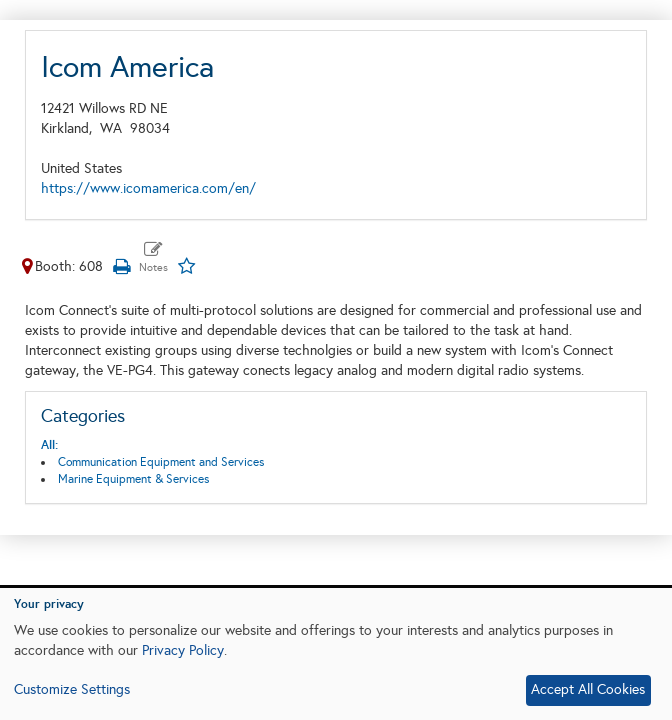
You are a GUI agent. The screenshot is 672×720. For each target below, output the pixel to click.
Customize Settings (72, 689)
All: (49, 445)
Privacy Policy (183, 650)
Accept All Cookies (588, 689)
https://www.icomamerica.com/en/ (148, 188)
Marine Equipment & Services (133, 479)
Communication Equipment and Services (161, 462)
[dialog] (336, 654)
